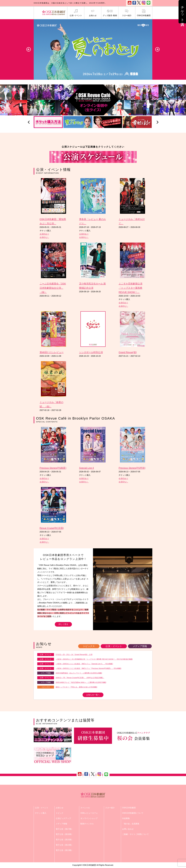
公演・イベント (114, 646)
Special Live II (87, 468)
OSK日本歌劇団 (144, 13)
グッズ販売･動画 (110, 13)
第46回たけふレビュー (52, 352)
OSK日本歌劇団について (133, 813)
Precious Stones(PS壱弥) (132, 468)
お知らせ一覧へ (93, 695)
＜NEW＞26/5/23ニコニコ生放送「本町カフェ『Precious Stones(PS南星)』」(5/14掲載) (88, 668)
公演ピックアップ (63, 818)
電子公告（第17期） (64, 829)
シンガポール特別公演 (91, 352)
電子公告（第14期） (64, 845)
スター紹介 (127, 13)
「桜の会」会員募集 (131, 824)
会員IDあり (44, 234)
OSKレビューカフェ (89, 813)
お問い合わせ (128, 829)
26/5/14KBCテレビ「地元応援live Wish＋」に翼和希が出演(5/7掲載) (81, 682)
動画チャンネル (87, 824)
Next (157, 49)
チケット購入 (41, 813)
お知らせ (93, 13)
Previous (29, 49)
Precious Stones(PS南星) (53, 468)
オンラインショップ (89, 818)
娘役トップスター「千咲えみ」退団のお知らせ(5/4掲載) (76, 687)
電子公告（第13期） (64, 850)
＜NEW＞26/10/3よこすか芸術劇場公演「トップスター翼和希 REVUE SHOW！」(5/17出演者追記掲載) (94, 659)
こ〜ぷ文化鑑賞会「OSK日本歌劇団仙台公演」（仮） (53, 288)
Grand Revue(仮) (128, 352)
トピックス (89, 646)
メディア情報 (140, 646)
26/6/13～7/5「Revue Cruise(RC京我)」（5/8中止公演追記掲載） (80, 678)
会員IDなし (44, 237)
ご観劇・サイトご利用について (135, 834)
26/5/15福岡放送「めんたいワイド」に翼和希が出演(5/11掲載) (79, 673)
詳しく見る (63, 624)
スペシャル (85, 808)
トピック (60, 813)
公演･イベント (76, 13)
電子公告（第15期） (64, 840)
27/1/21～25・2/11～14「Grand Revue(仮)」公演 (74, 654)
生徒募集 (126, 818)
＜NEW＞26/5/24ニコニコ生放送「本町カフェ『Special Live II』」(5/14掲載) (84, 664)
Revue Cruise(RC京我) (52, 528)
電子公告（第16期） (64, 834)
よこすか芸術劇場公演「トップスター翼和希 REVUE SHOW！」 (130, 288)
